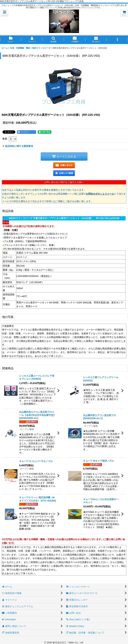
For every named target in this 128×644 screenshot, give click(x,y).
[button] (4, 13)
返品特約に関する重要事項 (18, 146)
